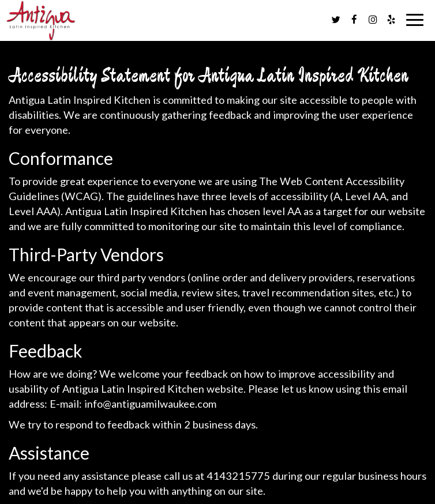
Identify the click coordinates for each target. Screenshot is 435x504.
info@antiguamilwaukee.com (150, 404)
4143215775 (238, 476)
